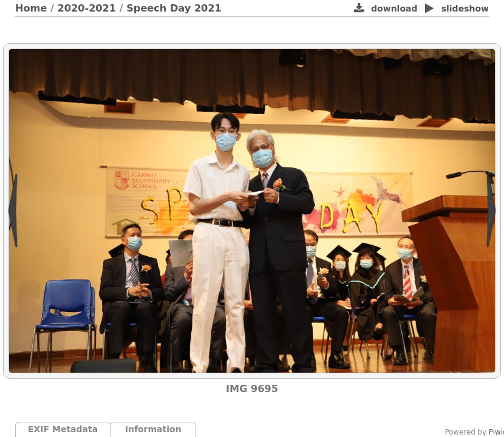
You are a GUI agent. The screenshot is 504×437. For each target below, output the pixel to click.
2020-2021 (87, 8)
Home (31, 8)
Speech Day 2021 (174, 8)
